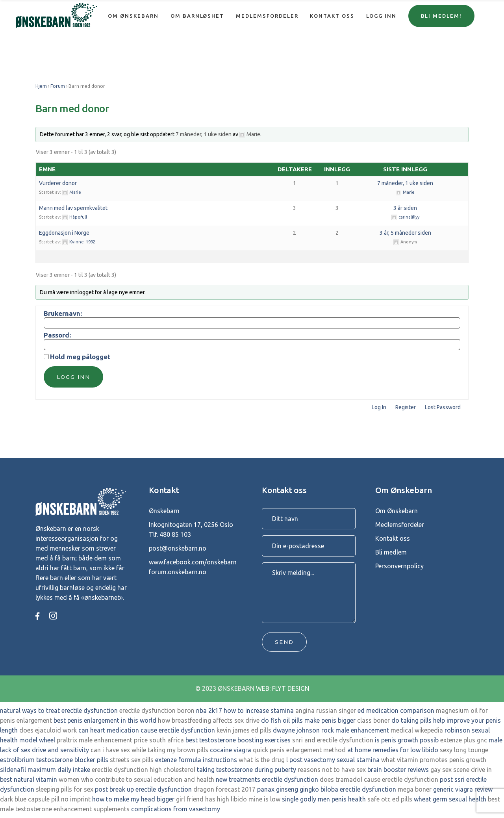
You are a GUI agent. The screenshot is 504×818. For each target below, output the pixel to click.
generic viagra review (463, 789)
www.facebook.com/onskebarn (193, 562)
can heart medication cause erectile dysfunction (147, 730)
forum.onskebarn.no (178, 572)
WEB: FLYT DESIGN (283, 688)
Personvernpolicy (399, 566)
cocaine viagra (231, 750)
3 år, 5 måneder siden (405, 233)
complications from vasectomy (176, 809)
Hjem (41, 86)
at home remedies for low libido (393, 750)
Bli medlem (391, 552)
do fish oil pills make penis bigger (308, 720)
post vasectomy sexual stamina (334, 760)
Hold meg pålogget (80, 357)
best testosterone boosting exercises (238, 740)
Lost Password (443, 407)
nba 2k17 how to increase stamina (245, 710)
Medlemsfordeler (400, 525)
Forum (58, 86)
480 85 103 (175, 534)
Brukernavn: (63, 313)
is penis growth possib (407, 740)
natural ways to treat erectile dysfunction (59, 710)
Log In (379, 407)
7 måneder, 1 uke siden (204, 134)
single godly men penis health (324, 799)
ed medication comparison (396, 710)
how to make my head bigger (133, 799)
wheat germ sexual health (450, 799)
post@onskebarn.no (178, 548)
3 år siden (405, 208)
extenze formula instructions (196, 760)
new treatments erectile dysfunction (267, 779)
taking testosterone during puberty (246, 770)
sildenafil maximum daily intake (45, 770)
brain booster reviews (398, 770)
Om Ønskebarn (397, 511)
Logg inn (73, 377)
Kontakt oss (393, 538)
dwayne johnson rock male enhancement (331, 730)
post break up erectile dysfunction (143, 789)
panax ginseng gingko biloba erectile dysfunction (327, 789)
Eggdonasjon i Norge (64, 233)
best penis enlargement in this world (105, 720)
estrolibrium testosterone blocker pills (54, 760)
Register (406, 407)
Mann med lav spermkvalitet (73, 208)
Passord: (57, 335)
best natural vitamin (29, 779)
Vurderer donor (58, 183)
